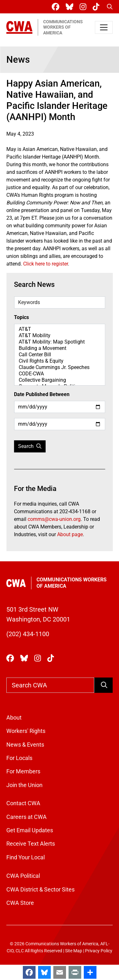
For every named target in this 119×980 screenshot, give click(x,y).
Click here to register (46, 264)
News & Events (25, 745)
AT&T (60, 329)
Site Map (74, 951)
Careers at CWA (26, 817)
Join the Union (24, 785)
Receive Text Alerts (31, 844)
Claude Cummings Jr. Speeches (60, 367)
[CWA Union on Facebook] (57, 7)
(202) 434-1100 (28, 634)
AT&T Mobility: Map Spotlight (60, 342)
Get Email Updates (30, 830)
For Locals (19, 758)
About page (70, 534)
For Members (23, 771)
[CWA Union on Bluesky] (71, 7)
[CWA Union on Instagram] (84, 7)
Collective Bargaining (60, 380)
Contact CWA (23, 803)
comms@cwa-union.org (54, 519)
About (14, 718)
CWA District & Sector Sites (40, 890)
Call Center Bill (60, 355)
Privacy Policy (99, 951)
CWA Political (23, 876)
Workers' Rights (26, 731)
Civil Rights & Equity (60, 361)
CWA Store (20, 903)
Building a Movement (60, 348)
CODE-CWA (60, 374)
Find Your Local (26, 857)
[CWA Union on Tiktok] (97, 7)
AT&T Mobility (60, 336)
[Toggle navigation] (104, 27)
